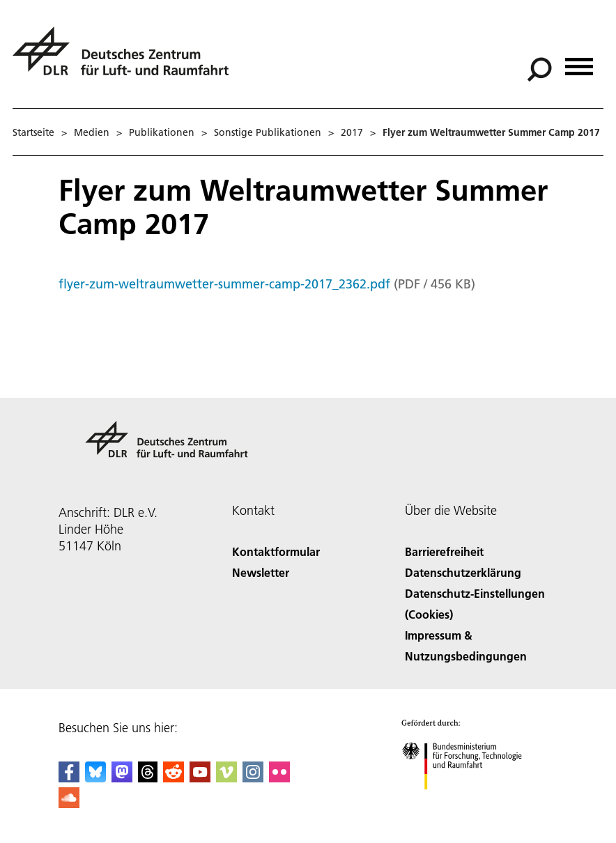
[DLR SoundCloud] (69, 804)
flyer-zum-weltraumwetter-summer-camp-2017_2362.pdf (224, 284)
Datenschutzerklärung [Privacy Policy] (463, 572)
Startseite (33, 132)
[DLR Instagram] (253, 778)
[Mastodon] (122, 778)
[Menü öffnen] (579, 62)
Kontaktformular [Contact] (276, 551)
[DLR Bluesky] (95, 778)
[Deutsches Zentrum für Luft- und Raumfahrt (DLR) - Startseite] (126, 59)
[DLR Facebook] (69, 778)
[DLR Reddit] (174, 778)
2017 (352, 132)
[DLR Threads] (148, 778)
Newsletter (261, 572)
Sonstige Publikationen (268, 132)
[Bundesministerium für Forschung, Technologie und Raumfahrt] (469, 802)
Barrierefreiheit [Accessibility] (444, 551)
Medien (92, 132)
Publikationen (162, 132)
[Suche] (539, 70)
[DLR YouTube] (200, 778)
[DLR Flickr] (279, 778)
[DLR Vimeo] (226, 778)
